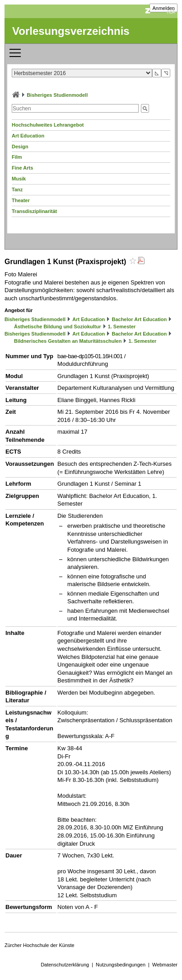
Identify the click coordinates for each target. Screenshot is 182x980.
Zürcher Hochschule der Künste (40, 945)
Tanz (17, 189)
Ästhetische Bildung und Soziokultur (58, 327)
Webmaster (165, 965)
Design (20, 147)
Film (17, 157)
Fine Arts (22, 168)
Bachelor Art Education (139, 319)
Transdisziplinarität (34, 211)
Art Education (28, 136)
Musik (19, 179)
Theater (21, 200)
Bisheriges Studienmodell (57, 95)
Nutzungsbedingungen (121, 965)
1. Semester (122, 327)
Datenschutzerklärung (65, 965)
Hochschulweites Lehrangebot (48, 125)
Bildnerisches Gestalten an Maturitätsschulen (68, 341)
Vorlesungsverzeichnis (71, 31)
